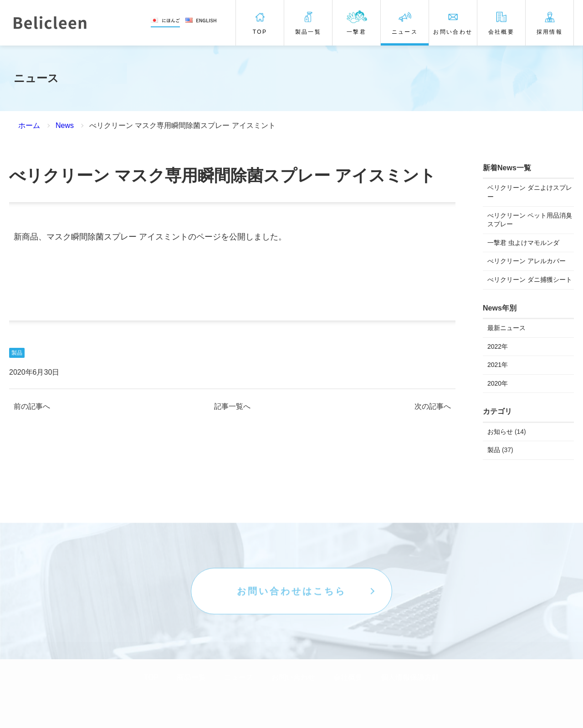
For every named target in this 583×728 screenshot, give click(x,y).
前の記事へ (32, 407)
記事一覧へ (232, 407)
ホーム (29, 125)
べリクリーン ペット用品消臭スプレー (530, 220)
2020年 (498, 383)
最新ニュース (506, 328)
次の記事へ (433, 407)
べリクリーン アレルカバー (527, 261)
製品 (17, 353)
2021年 (498, 365)
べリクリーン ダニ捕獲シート (530, 280)
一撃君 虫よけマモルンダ (523, 243)
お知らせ (500, 432)
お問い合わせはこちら (291, 616)
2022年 (498, 346)
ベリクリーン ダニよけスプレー (530, 192)
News (65, 125)
